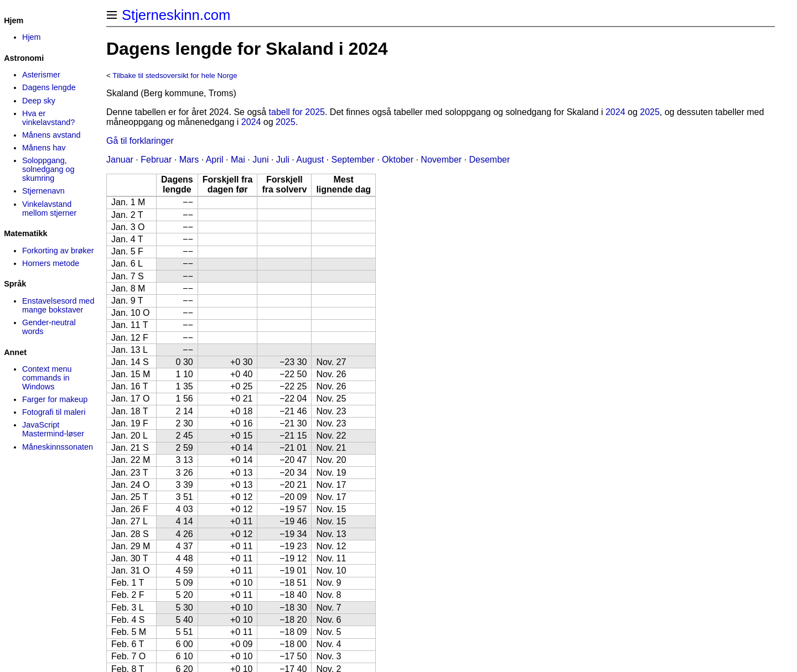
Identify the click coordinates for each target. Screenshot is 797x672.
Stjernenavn (43, 191)
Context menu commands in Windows (47, 378)
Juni (260, 160)
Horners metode (51, 263)
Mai (238, 160)
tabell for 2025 (297, 112)
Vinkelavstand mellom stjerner (49, 209)
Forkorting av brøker (58, 251)
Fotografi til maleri (54, 412)
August (310, 160)
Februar (156, 160)
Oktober (398, 160)
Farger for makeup (55, 399)
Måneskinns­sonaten (58, 447)
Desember (490, 160)
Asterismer (41, 75)
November (441, 160)
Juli (283, 160)
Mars (189, 160)
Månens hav (44, 148)
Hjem (32, 37)
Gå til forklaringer (140, 141)
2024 (615, 112)
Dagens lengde (49, 87)
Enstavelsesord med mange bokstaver (58, 305)
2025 (650, 112)
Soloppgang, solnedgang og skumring (48, 169)
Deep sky (39, 101)
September (353, 160)
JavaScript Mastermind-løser (53, 429)
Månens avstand (51, 135)
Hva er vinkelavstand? (48, 118)
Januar (120, 160)
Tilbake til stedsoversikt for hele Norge (175, 75)
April (215, 160)
